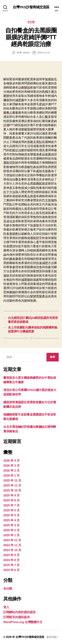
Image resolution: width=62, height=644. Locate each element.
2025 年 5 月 (11, 515)
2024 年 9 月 (11, 555)
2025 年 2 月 (11, 530)
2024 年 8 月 (11, 560)
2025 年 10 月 (12, 490)
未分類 (31, 22)
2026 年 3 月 (11, 466)
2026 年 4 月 (11, 461)
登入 (6, 607)
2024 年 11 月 (12, 545)
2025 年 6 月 (11, 510)
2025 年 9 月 (11, 495)
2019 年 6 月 (11, 570)
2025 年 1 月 (11, 535)
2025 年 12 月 (12, 481)
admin (26, 52)
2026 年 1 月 (11, 476)
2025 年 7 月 (11, 505)
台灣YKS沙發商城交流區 (31, 7)
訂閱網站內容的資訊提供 (19, 612)
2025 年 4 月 (11, 520)
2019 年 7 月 (11, 565)
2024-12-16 (43, 52)
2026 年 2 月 (11, 471)
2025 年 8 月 (11, 500)
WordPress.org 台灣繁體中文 (23, 622)
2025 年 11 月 (12, 485)
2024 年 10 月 (12, 550)
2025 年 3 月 (11, 525)
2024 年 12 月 (12, 540)
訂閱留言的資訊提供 (17, 617)
